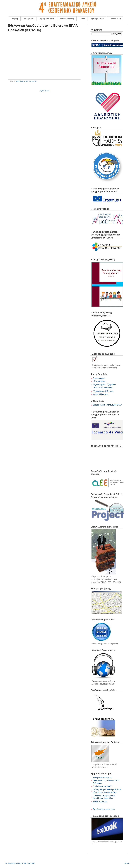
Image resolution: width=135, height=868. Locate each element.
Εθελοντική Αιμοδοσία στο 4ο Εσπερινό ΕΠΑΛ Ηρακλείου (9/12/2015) (43, 28)
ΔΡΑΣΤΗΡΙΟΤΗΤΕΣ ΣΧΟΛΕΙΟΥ (26, 81)
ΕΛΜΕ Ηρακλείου (100, 802)
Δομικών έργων (99, 378)
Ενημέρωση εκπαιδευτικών (104, 809)
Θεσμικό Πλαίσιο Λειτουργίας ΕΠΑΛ (107, 405)
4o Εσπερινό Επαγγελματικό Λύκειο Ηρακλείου (20, 863)
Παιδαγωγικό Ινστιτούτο (102, 786)
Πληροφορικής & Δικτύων (103, 391)
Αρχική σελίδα (44, 91)
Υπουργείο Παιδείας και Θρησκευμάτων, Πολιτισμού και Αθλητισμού (106, 780)
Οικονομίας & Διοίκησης (103, 388)
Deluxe (127, 863)
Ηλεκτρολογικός (99, 381)
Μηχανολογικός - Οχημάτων (104, 385)
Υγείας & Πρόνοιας (100, 394)
